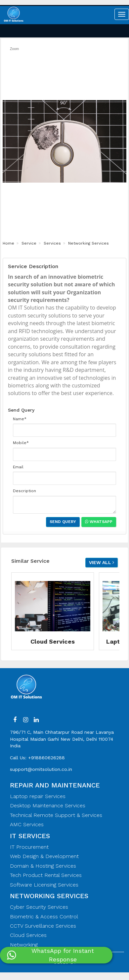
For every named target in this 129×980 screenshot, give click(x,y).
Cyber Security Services (39, 907)
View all (102, 562)
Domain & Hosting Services (43, 866)
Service (28, 243)
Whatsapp (99, 522)
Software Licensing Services (44, 885)
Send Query (63, 522)
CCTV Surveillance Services (43, 926)
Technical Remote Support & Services (56, 815)
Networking (24, 945)
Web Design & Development (44, 856)
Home (8, 243)
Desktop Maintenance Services (48, 806)
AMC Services (27, 824)
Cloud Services (28, 935)
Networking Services (88, 243)
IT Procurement (29, 847)
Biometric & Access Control (44, 917)
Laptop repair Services (38, 796)
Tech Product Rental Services (46, 875)
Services (52, 243)
